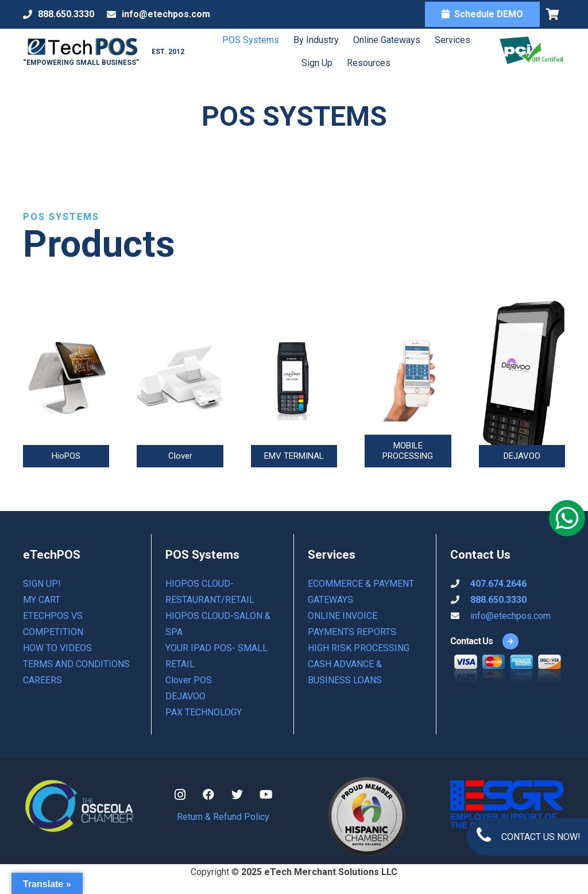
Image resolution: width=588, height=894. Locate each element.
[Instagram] (180, 795)
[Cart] (552, 14)
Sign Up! (42, 584)
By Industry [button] (314, 40)
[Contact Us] (471, 641)
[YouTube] (266, 795)
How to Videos (57, 648)
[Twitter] (237, 795)
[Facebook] (208, 795)
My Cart (42, 600)
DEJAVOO (185, 696)
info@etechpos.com (510, 616)
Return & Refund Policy (223, 817)
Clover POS (189, 680)
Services (451, 40)
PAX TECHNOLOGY (204, 712)
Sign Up (315, 63)
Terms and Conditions (76, 664)
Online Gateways (385, 40)
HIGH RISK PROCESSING (359, 648)
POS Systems (249, 40)
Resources (367, 63)
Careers (42, 680)
